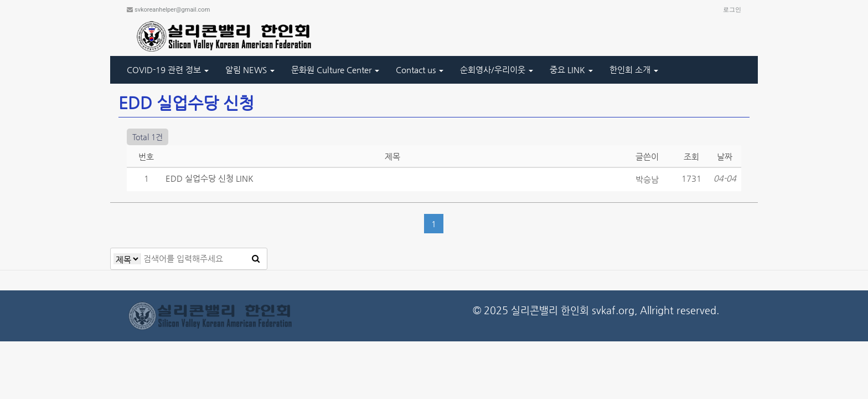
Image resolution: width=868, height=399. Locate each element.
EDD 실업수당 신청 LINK (210, 178)
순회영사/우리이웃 (497, 70)
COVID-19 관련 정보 (168, 70)
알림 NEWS (250, 70)
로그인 (732, 10)
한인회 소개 (634, 70)
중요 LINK (571, 70)
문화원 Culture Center (335, 70)
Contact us (420, 70)
